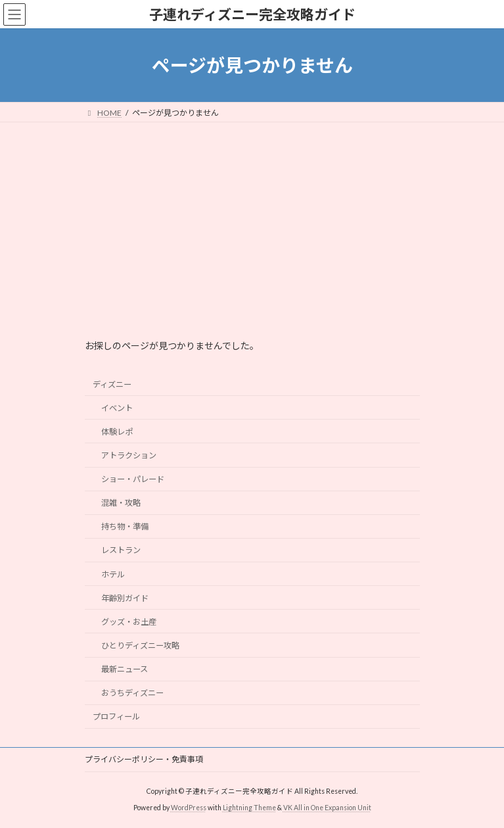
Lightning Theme (249, 808)
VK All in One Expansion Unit (327, 808)
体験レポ (116, 432)
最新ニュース (124, 669)
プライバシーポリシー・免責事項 (144, 759)
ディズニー (112, 384)
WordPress (189, 808)
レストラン (120, 551)
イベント (116, 408)
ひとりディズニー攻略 (140, 645)
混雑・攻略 (120, 503)
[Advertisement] (252, 221)
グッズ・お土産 (128, 622)
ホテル (112, 574)
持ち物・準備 (124, 527)
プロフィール (116, 717)
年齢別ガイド (124, 598)
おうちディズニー (132, 693)
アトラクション (128, 455)
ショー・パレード (132, 479)
